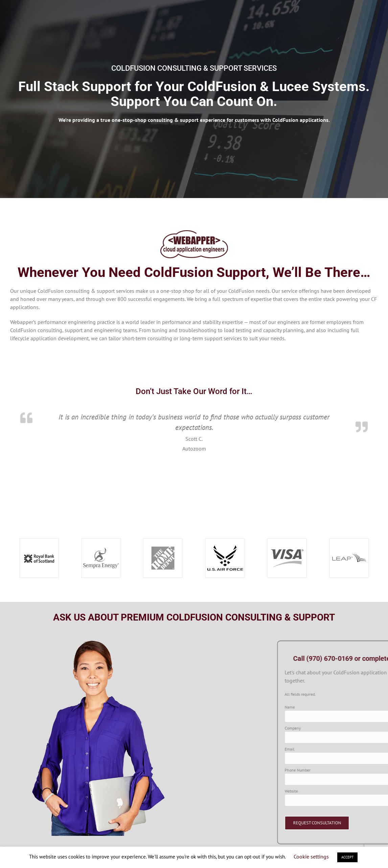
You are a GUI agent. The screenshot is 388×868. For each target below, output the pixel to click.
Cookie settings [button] (311, 856)
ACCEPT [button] (347, 857)
